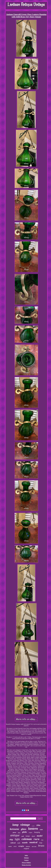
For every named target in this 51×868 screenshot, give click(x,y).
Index (26, 855)
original (26, 848)
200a (38, 825)
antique (15, 835)
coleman (27, 839)
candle (33, 826)
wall (23, 836)
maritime (34, 847)
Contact (26, 860)
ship (11, 839)
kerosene (14, 829)
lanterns (28, 846)
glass (24, 829)
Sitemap (26, 858)
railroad (13, 843)
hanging (37, 832)
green (14, 832)
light (17, 839)
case (41, 829)
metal (15, 846)
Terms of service (26, 865)
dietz (19, 833)
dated (33, 836)
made (19, 843)
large (41, 843)
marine (10, 846)
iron (42, 840)
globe (25, 832)
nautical (33, 842)
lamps (28, 836)
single (21, 846)
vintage (25, 825)
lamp (15, 825)
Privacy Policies (26, 863)
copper (31, 832)
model (40, 836)
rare (36, 839)
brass (41, 846)
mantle (25, 843)
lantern (33, 829)
